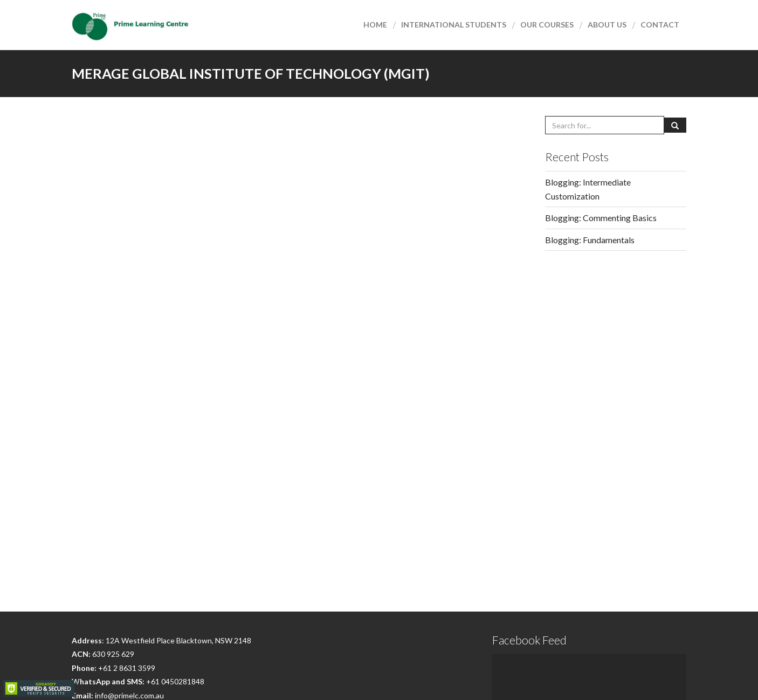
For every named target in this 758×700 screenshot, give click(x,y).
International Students (454, 25)
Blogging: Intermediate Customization (588, 189)
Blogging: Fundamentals (590, 240)
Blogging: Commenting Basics (601, 218)
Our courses (547, 25)
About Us (607, 25)
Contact (660, 25)
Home (375, 25)
